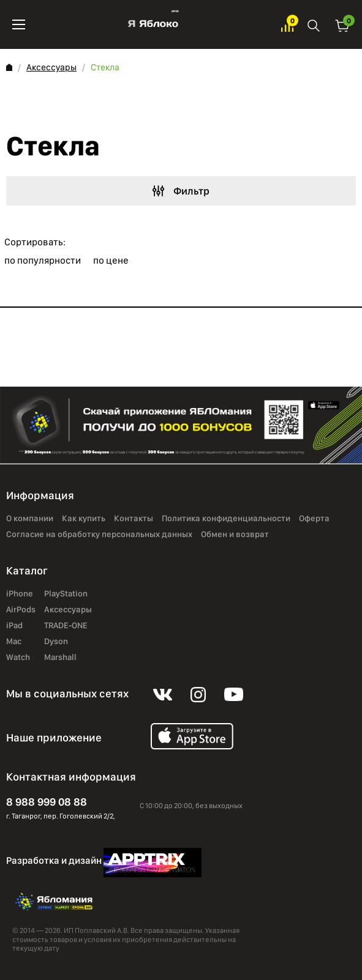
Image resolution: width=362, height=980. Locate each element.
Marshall (60, 658)
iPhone (20, 594)
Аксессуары (51, 67)
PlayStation (66, 594)
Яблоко (153, 24)
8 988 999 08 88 (47, 802)
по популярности (43, 261)
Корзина (342, 25)
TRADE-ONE (66, 626)
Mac (14, 642)
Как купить (84, 519)
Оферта (314, 519)
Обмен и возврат (235, 535)
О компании (30, 519)
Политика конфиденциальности (226, 519)
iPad (14, 626)
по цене (111, 261)
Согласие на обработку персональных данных (99, 535)
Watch (18, 658)
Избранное (287, 25)
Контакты (134, 519)
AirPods (21, 610)
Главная (9, 67)
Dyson (56, 642)
